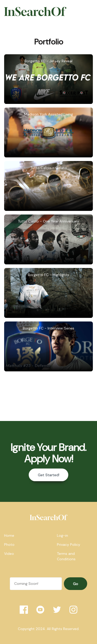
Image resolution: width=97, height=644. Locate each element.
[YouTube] (40, 610)
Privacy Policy (69, 545)
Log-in (62, 535)
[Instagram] (73, 610)
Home (9, 535)
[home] (49, 517)
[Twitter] (57, 610)
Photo (9, 545)
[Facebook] (24, 610)
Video (9, 554)
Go (76, 584)
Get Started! (48, 475)
